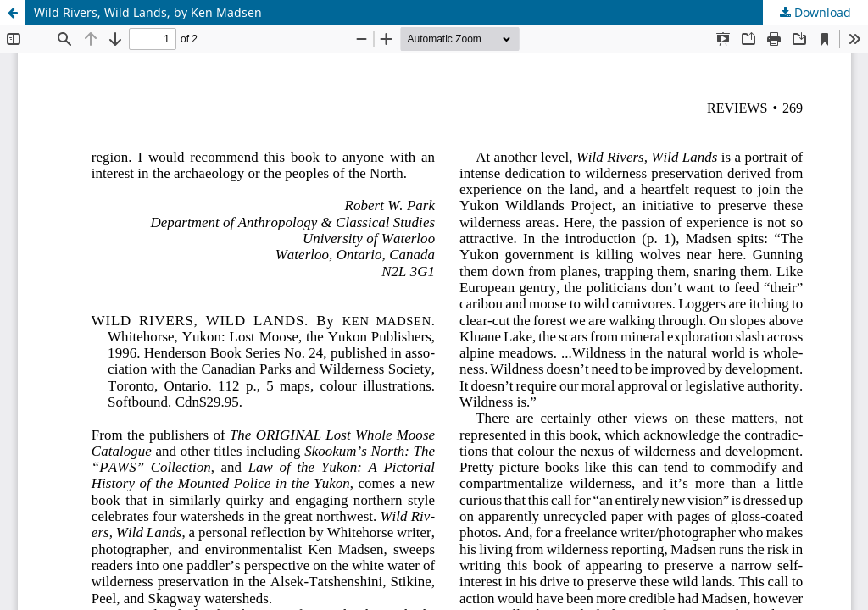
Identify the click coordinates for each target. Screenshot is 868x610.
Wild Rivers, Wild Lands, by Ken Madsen (148, 12)
